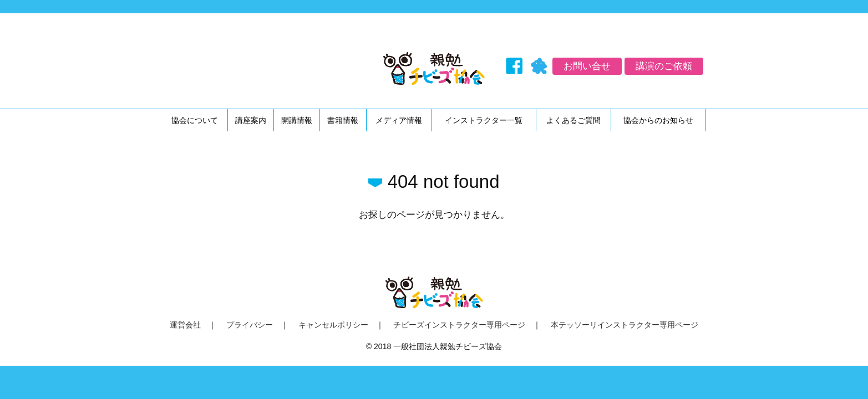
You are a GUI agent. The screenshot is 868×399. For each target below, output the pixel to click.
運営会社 (185, 325)
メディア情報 (399, 120)
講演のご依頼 (664, 66)
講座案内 (251, 120)
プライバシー (250, 325)
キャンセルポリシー (333, 325)
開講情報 (297, 120)
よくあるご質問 (573, 120)
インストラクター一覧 (484, 120)
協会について (195, 120)
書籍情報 (343, 120)
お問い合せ (587, 66)
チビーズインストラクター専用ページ (459, 325)
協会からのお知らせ (658, 120)
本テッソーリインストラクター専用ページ (625, 325)
